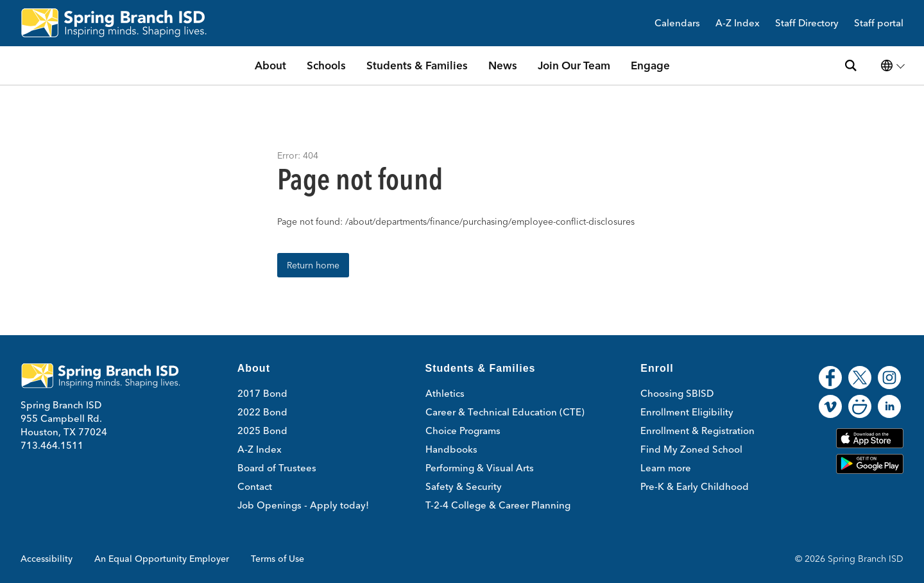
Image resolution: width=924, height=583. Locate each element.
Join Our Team (574, 65)
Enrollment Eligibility (687, 412)
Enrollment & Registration (697, 431)
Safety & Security (464, 486)
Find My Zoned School (691, 449)
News (503, 65)
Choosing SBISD (677, 393)
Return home (313, 265)
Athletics (445, 393)
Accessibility (47, 559)
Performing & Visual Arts (480, 468)
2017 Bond (262, 393)
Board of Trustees (277, 468)
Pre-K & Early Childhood (695, 486)
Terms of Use (278, 559)
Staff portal (879, 23)
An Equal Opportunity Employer (162, 559)
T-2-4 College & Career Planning (498, 505)
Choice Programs (463, 431)
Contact (255, 486)
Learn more (666, 468)
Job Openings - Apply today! (303, 505)
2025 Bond (262, 431)
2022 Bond (262, 412)
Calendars (677, 23)
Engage (650, 65)
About (270, 65)
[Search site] (851, 65)
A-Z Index (738, 23)
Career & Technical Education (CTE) (505, 412)
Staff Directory (807, 23)
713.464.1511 (52, 445)
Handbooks (451, 449)
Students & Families (417, 65)
